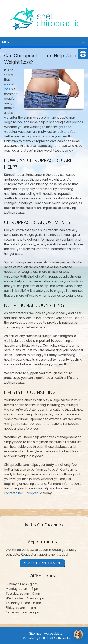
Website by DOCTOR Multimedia (46, 638)
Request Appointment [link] (42, 563)
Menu (7, 42)
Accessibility (53, 633)
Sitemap (35, 633)
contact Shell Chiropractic (23, 493)
